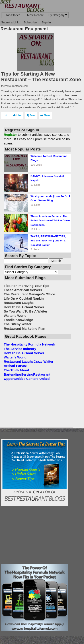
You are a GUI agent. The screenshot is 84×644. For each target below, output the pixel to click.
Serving (27, 374)
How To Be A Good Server (24, 353)
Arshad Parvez (15, 366)
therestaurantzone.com (15, 86)
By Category (58, 15)
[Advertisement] (35, 535)
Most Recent (35, 15)
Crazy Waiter (44, 362)
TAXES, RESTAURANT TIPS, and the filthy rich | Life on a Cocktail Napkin (48, 241)
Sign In (46, 22)
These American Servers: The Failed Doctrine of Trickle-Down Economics (50, 220)
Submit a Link (10, 22)
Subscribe (30, 22)
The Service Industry (20, 349)
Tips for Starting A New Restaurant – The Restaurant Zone (41, 77)
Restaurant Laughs (19, 362)
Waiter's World (15, 357)
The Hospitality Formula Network (29, 344)
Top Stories (13, 15)
